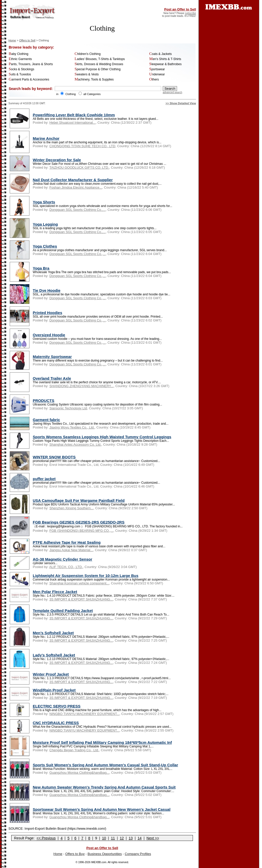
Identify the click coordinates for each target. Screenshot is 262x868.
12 (122, 838)
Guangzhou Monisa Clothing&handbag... (79, 773)
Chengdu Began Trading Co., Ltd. (74, 750)
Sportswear (157, 69)
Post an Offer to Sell (180, 9)
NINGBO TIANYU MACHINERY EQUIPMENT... (84, 714)
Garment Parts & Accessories (29, 79)
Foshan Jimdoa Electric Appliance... (76, 187)
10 (104, 838)
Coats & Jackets (160, 54)
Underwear (157, 74)
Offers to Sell (27, 40)
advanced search (172, 92)
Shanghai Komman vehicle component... (79, 583)
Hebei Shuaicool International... (73, 123)
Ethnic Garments (20, 59)
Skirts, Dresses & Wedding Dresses (99, 64)
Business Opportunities (105, 854)
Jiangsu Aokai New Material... (71, 550)
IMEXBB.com (99, 862)
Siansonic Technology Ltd (68, 408)
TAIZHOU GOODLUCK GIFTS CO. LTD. (79, 167)
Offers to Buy (75, 854)
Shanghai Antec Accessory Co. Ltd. (75, 444)
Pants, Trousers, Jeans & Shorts (31, 64)
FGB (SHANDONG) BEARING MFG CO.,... (81, 531)
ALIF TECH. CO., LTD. (66, 567)
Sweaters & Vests (86, 74)
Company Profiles (138, 854)
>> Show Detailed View (181, 103)
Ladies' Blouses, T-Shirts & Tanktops (100, 59)
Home (12, 40)
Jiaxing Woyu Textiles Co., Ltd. (72, 427)
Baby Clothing (19, 54)
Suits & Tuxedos (20, 74)
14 (140, 838)
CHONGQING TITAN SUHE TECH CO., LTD (82, 146)
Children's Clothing (88, 54)
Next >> (153, 838)
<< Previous (46, 838)
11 (113, 838)
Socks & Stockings (21, 69)
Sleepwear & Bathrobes (165, 64)
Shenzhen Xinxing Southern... (71, 508)
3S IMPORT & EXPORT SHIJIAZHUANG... (81, 599)
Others (154, 79)
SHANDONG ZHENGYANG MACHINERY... (81, 386)
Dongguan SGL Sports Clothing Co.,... (78, 210)
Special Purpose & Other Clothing (97, 69)
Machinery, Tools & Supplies (94, 79)
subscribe (190, 13)
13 (131, 838)
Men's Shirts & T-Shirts (165, 59)
